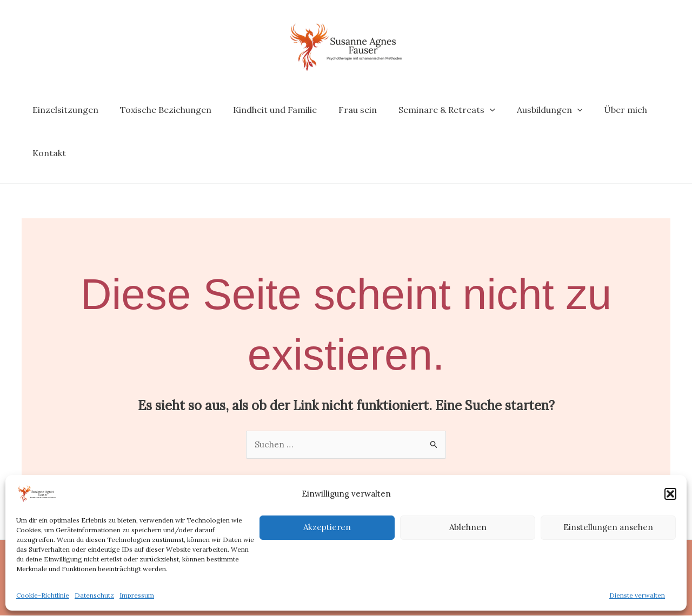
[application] (470, 110)
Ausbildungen (526, 110)
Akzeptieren (327, 527)
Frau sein (342, 110)
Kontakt (47, 153)
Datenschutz (94, 595)
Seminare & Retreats (427, 110)
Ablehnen (468, 527)
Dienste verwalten (637, 595)
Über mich (597, 110)
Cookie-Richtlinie (43, 595)
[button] (670, 494)
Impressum (137, 595)
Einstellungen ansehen (608, 527)
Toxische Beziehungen (159, 110)
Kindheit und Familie (264, 110)
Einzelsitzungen (63, 110)
